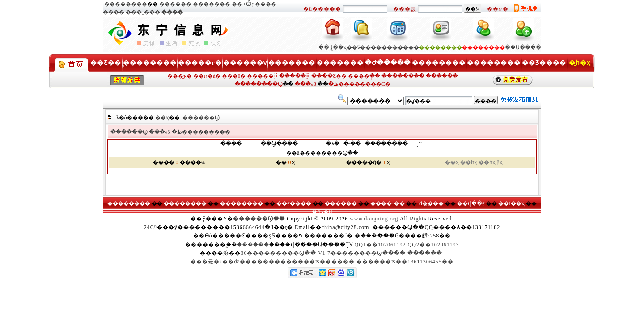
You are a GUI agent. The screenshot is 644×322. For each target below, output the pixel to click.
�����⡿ (262, 76)
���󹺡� (233, 76)
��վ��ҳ (333, 47)
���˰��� (143, 12)
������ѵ (245, 63)
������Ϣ (201, 118)
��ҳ (162, 118)
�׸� (237, 4)
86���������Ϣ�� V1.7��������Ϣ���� (323, 253)
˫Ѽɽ (249, 4)
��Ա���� (523, 47)
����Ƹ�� (329, 76)
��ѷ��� (361, 47)
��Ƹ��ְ (106, 63)
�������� (126, 4)
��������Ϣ (259, 84)
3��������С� (352, 84)
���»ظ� (165, 132)
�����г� (200, 63)
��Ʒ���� (544, 63)
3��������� (199, 132)
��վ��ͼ (471, 203)
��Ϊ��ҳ (511, 203)
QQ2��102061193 (434, 245)
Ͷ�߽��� (431, 203)
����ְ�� (364, 76)
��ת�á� (207, 76)
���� (266, 4)
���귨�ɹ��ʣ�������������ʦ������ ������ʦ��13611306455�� (322, 262)
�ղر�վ (322, 212)
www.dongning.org (374, 219)
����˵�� (388, 203)
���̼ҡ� (180, 76)
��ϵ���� (294, 203)
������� (212, 4)
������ (175, 4)
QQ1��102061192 (380, 245)
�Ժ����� (388, 63)
